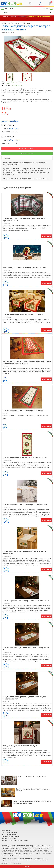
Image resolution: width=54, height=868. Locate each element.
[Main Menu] (8, 9)
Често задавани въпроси (10, 837)
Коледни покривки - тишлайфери (24, 23)
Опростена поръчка (27, 153)
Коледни (10, 23)
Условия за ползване (9, 839)
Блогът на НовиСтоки (9, 833)
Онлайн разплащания (9, 835)
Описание (7, 158)
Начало (4, 23)
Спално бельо (6, 831)
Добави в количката (27, 149)
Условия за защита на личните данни (15, 841)
